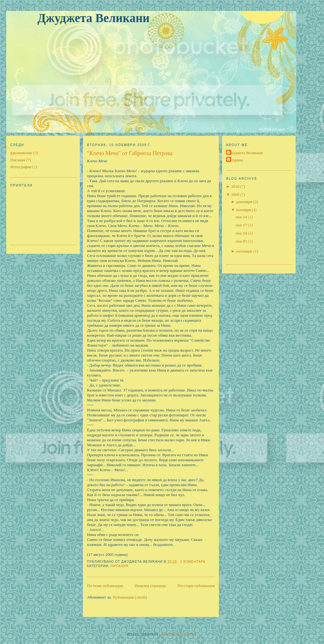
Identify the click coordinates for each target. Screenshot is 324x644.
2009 (235, 194)
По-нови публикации (105, 586)
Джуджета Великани (94, 18)
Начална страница (150, 586)
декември (244, 202)
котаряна (235, 160)
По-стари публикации (196, 586)
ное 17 (241, 225)
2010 (235, 186)
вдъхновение (21, 153)
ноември (243, 210)
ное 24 (241, 217)
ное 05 (241, 241)
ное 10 (241, 233)
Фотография (21, 167)
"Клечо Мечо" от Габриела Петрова (130, 153)
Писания (18, 160)
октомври (244, 251)
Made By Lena (179, 634)
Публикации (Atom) (130, 597)
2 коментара (193, 562)
